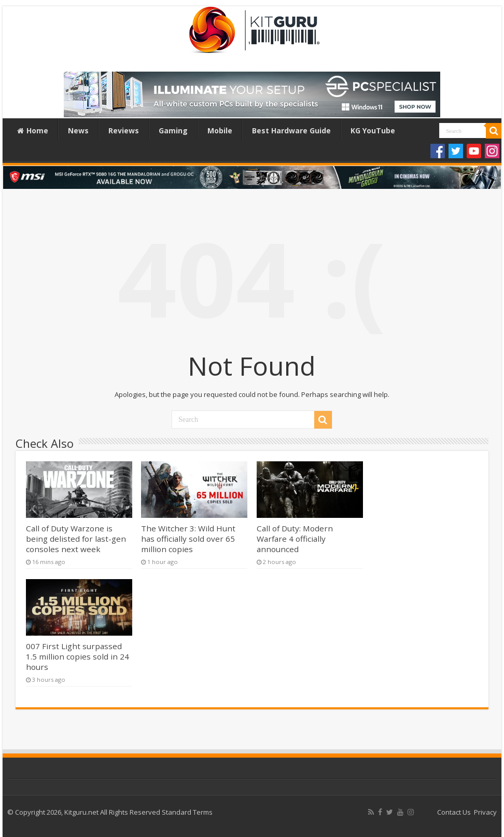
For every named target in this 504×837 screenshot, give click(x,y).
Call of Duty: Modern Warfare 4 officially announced (295, 539)
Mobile (220, 131)
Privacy (485, 812)
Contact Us (454, 812)
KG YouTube (373, 131)
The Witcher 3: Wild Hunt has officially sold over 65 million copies (188, 539)
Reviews (124, 131)
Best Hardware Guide (291, 131)
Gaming (173, 131)
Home (33, 131)
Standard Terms (187, 812)
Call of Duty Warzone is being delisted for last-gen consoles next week (76, 539)
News (78, 131)
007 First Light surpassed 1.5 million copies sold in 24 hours (78, 656)
